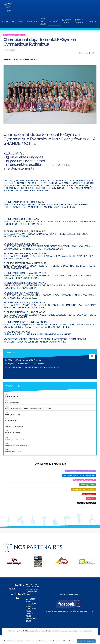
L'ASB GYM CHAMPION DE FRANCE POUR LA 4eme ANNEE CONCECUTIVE (50, 408)
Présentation (18, 21)
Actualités (54, 21)
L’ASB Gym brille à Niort (50, 401)
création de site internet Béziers (80, 631)
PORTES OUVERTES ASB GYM (50, 438)
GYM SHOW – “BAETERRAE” (50, 426)
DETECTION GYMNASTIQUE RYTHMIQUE (50, 444)
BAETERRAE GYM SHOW (50, 450)
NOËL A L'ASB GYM (50, 420)
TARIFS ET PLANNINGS (79, 21)
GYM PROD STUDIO (43, 21)
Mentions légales (15, 631)
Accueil (5, 21)
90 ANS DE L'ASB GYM (50, 395)
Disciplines (32, 21)
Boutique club (66, 21)
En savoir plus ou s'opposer (86, 641)
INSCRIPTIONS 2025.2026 (50, 432)
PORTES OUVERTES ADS (50, 414)
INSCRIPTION (92, 21)
